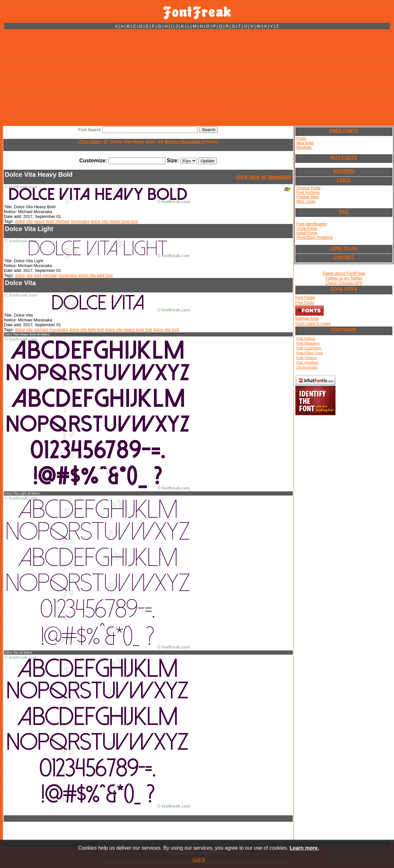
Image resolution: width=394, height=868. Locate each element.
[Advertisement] (197, 77)
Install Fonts (307, 233)
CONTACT (344, 257)
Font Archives (308, 192)
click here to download (264, 177)
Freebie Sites (308, 197)
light (38, 275)
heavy (39, 221)
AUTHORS (344, 171)
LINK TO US (344, 248)
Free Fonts (90, 142)
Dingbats (304, 148)
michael (63, 221)
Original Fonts (308, 188)
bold (50, 221)
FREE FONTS (344, 130)
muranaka (80, 221)
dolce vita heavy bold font (114, 221)
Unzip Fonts (307, 228)
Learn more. (304, 848)
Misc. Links (306, 201)
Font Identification (312, 224)
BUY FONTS (344, 157)
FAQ (344, 211)
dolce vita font (166, 330)
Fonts (301, 139)
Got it (199, 859)
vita (29, 221)
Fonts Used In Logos (313, 324)
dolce (20, 221)
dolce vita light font (95, 275)
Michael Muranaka (183, 142)
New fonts (305, 143)
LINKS (344, 180)
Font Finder (305, 298)
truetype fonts (307, 318)
